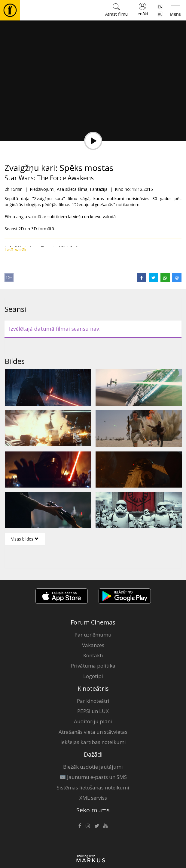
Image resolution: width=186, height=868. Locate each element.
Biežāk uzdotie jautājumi (93, 767)
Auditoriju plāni (93, 721)
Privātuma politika (93, 666)
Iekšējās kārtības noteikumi (93, 742)
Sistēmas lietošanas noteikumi (93, 787)
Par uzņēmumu (93, 635)
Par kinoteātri (93, 701)
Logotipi (93, 676)
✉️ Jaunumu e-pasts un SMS (93, 777)
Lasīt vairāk (15, 250)
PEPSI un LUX (93, 711)
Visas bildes (25, 539)
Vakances (93, 645)
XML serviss (93, 798)
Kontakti (93, 655)
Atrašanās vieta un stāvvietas (93, 732)
